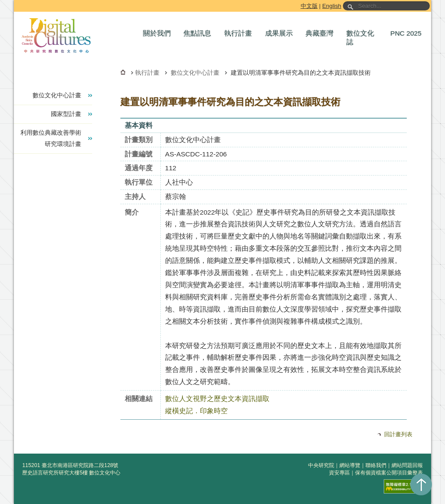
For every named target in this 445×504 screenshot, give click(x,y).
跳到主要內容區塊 (15, 2)
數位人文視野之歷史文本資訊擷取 (217, 399)
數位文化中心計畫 (195, 73)
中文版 (309, 6)
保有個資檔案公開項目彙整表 (389, 473)
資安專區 (339, 473)
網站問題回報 (407, 465)
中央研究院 (321, 465)
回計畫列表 (398, 434)
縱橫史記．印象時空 (196, 411)
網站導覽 (350, 465)
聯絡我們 (376, 465)
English (332, 6)
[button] (159, 33)
